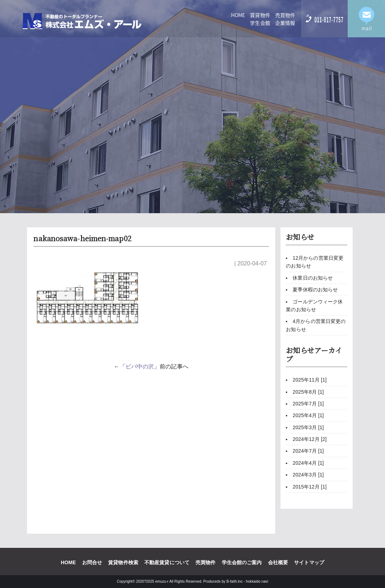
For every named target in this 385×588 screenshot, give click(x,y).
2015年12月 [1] (309, 487)
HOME (238, 15)
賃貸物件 (260, 15)
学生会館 (260, 23)
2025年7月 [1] (308, 404)
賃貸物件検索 (123, 562)
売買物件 (285, 15)
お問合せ (92, 562)
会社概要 (278, 562)
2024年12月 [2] (309, 439)
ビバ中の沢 (140, 366)
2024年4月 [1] (308, 463)
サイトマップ (309, 562)
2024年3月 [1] (308, 475)
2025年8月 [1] (308, 392)
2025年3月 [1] (308, 427)
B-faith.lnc (235, 581)
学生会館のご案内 (242, 562)
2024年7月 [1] (308, 451)
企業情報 (285, 23)
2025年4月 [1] (308, 415)
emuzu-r (162, 581)
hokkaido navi (257, 581)
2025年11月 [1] (309, 380)
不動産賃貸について (167, 562)
